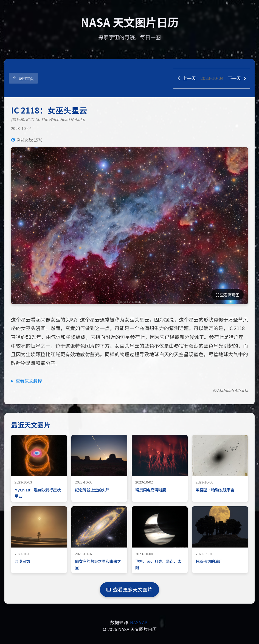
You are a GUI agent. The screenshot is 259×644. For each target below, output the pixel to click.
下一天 (237, 78)
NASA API (139, 622)
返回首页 (23, 78)
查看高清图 (227, 295)
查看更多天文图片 (129, 589)
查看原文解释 (29, 381)
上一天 (187, 78)
